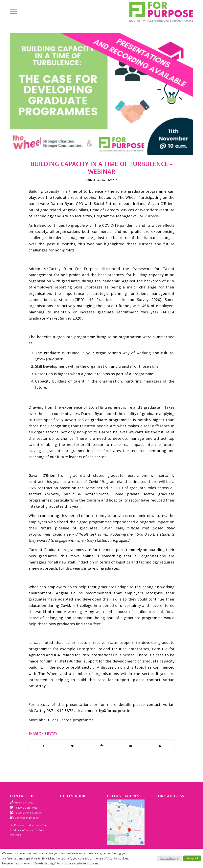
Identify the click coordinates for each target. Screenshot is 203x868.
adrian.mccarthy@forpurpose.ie (102, 710)
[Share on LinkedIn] (131, 746)
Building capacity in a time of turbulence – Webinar (101, 168)
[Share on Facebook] (43, 746)
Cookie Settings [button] (169, 858)
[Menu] (13, 12)
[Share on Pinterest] (102, 746)
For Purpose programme (72, 720)
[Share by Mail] (160, 746)
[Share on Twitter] (73, 746)
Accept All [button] (192, 858)
